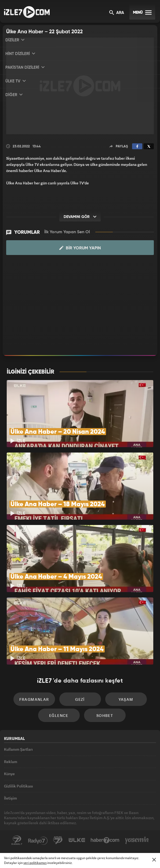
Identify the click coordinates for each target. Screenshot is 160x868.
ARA (117, 13)
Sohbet (105, 715)
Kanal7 (17, 840)
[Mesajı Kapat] (154, 860)
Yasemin (137, 840)
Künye (9, 774)
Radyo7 (38, 840)
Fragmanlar (34, 699)
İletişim (10, 798)
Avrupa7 (58, 840)
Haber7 (105, 840)
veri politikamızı (35, 863)
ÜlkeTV (77, 840)
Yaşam (126, 699)
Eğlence (59, 715)
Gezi (80, 699)
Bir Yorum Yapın (80, 248)
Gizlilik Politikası (19, 786)
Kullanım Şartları (18, 749)
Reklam (11, 762)
